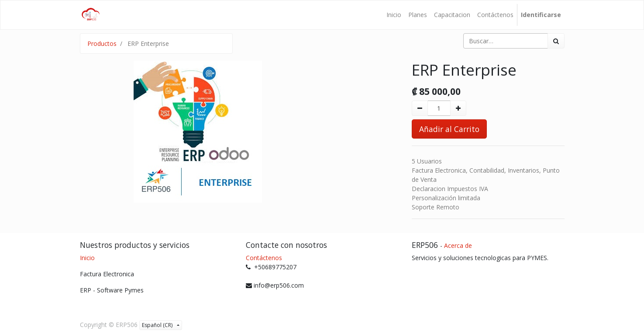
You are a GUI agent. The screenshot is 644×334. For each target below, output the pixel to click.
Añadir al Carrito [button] (449, 129)
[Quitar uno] (420, 108)
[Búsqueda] (556, 41)
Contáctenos (264, 258)
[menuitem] (394, 15)
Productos (102, 43)
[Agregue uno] (458, 108)
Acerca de (458, 245)
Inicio (87, 258)
